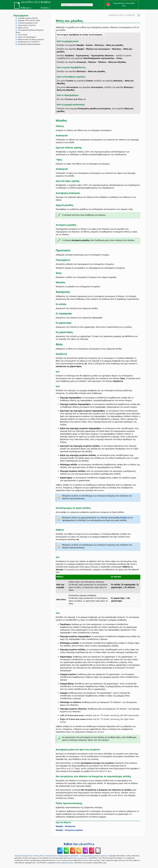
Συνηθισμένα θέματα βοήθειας (29, 44)
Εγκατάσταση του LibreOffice (29, 42)
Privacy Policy (39, 856)
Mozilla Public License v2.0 (77, 858)
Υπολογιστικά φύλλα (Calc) (28, 23)
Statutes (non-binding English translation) (62, 856)
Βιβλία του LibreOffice (79, 844)
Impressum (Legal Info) (23, 856)
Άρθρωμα (25, 8)
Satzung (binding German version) (94, 856)
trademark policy (67, 863)
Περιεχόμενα (21, 15)
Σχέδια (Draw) (23, 28)
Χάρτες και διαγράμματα (27, 37)
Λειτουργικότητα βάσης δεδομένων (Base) (30, 31)
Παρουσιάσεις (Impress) (27, 25)
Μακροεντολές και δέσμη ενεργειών (31, 39)
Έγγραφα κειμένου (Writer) (28, 18)
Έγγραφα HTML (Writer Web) (29, 20)
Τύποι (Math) (23, 35)
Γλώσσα (44, 8)
